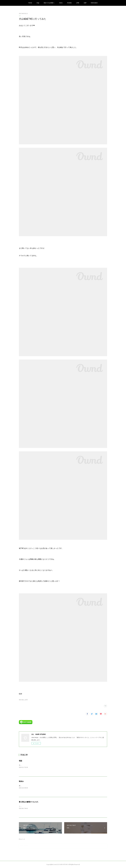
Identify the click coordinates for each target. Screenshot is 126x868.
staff (85, 3)
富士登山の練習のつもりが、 (29, 802)
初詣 (20, 761)
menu (61, 3)
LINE (78, 3)
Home (30, 3)
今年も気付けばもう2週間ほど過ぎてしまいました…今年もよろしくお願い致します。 (45, 765)
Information (94, 3)
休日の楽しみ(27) (23, 700)
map (38, 3)
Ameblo (69, 3)
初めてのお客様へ (49, 3)
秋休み (21, 781)
